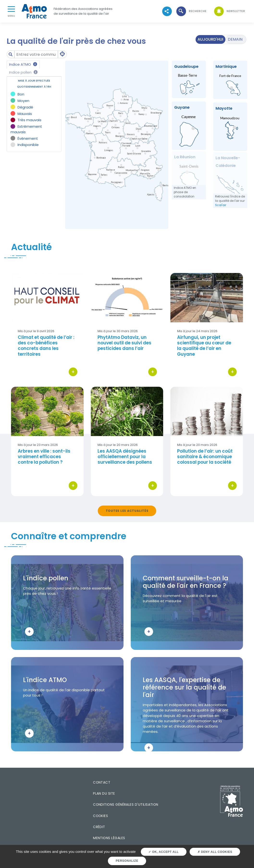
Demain (235, 39)
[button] (191, 11)
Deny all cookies (215, 852)
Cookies (100, 816)
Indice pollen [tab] (23, 72)
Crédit (99, 827)
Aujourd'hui (210, 39)
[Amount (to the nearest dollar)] (36, 54)
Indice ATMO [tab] (23, 64)
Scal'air (221, 205)
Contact (102, 782)
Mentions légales (109, 838)
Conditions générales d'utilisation (126, 805)
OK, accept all (164, 852)
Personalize (127, 861)
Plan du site (104, 793)
